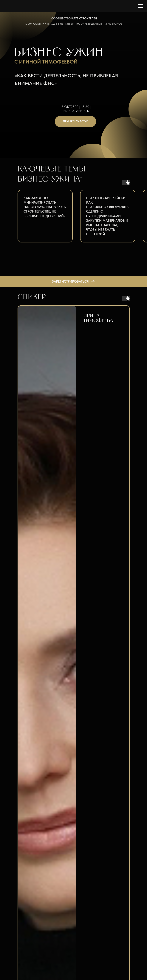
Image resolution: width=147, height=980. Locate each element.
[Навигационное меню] (141, 6)
